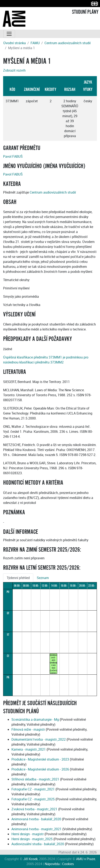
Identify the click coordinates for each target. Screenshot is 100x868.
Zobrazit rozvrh (14, 70)
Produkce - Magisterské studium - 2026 (40, 769)
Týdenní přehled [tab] (18, 578)
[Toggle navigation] (9, 34)
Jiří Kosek (30, 859)
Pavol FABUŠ (13, 156)
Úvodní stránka (15, 43)
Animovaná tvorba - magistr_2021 (36, 829)
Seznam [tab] (43, 578)
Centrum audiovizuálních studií (68, 43)
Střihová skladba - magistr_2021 (35, 779)
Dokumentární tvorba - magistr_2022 (39, 739)
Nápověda (52, 864)
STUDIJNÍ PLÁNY (85, 12)
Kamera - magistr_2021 (29, 749)
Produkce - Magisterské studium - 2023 (40, 759)
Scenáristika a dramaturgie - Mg (35, 719)
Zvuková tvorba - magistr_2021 (34, 809)
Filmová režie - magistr (28, 729)
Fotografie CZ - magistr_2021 (33, 789)
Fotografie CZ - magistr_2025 (33, 799)
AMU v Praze (86, 859)
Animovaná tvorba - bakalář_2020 (36, 819)
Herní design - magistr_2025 (32, 839)
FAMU (35, 43)
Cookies (68, 864)
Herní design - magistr (28, 834)
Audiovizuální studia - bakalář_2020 (38, 844)
